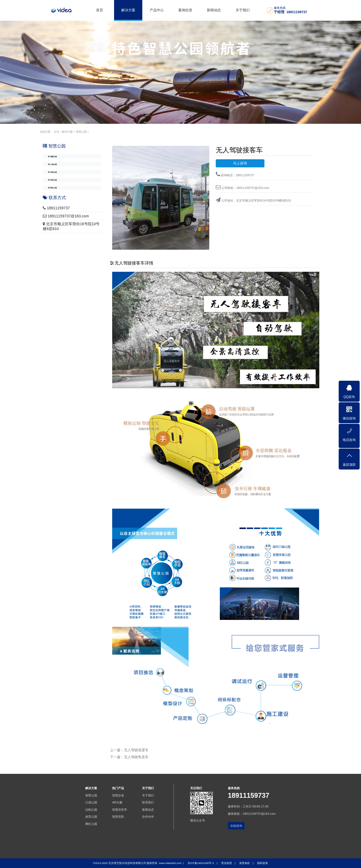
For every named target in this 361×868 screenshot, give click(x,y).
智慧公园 (81, 132)
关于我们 (243, 10)
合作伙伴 (148, 817)
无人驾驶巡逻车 (136, 750)
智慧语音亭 (120, 810)
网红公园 (57, 204)
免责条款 (245, 863)
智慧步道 (118, 795)
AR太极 (117, 802)
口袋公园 (57, 170)
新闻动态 (214, 10)
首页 (100, 10)
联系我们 (148, 802)
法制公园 (57, 181)
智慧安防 (118, 817)
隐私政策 (263, 863)
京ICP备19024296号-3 (201, 863)
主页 (56, 132)
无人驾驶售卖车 (136, 757)
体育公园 (57, 193)
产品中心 (157, 10)
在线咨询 (236, 826)
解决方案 (128, 10)
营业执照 (226, 863)
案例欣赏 (185, 10)
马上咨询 (240, 163)
